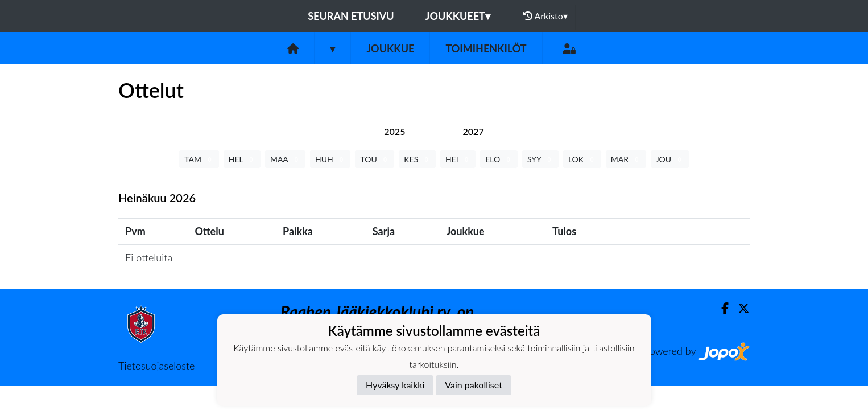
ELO (499, 159)
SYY (540, 159)
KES (417, 159)
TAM (199, 159)
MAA (285, 159)
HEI (458, 159)
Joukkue (390, 48)
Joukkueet (458, 16)
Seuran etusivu (351, 16)
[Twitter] (739, 308)
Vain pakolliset (474, 385)
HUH (330, 159)
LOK (582, 159)
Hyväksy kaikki (395, 385)
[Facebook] (720, 308)
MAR (626, 159)
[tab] (394, 131)
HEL (242, 159)
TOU (375, 159)
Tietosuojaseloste (156, 366)
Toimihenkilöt (486, 48)
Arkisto (545, 16)
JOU (670, 159)
